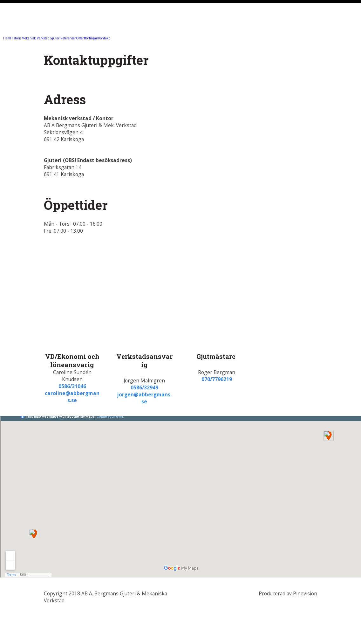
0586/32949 (144, 387)
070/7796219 (217, 379)
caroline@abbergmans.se (72, 397)
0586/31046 (72, 386)
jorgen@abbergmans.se (144, 398)
